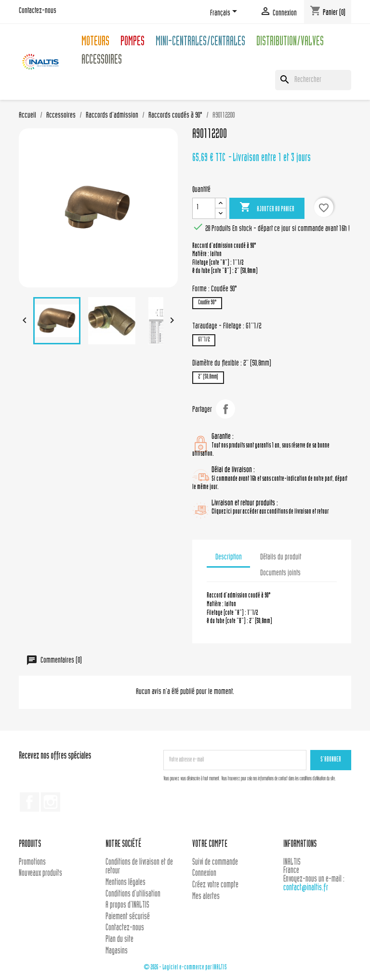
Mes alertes (206, 897)
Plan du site (119, 940)
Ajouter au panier (267, 208)
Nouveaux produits (40, 874)
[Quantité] (204, 208)
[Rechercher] (313, 80)
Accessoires (102, 61)
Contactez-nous (38, 11)
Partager (225, 409)
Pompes (132, 43)
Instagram (51, 802)
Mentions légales (126, 883)
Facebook (29, 802)
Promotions (32, 863)
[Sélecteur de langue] (225, 13)
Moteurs (95, 43)
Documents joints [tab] (280, 573)
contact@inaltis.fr (306, 888)
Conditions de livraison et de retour (139, 867)
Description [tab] (229, 558)
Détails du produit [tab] (281, 558)
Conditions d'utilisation (133, 894)
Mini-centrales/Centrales (200, 43)
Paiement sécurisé (128, 917)
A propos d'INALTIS (127, 905)
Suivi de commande (215, 863)
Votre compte (210, 845)
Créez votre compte (215, 885)
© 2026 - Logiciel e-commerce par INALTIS (185, 968)
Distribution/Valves (290, 43)
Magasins (117, 951)
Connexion (204, 874)
